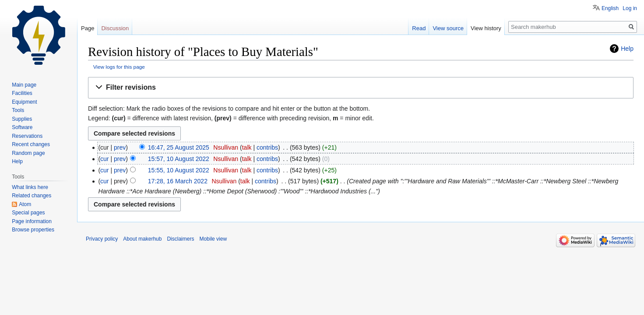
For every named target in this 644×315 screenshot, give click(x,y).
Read (419, 28)
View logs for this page (119, 67)
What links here (30, 187)
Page (88, 28)
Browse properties (33, 230)
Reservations (27, 136)
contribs (267, 147)
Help (627, 49)
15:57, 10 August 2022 (179, 159)
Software (22, 127)
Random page (28, 153)
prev (120, 147)
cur (104, 159)
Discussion (115, 28)
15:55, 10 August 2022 (179, 170)
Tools (18, 110)
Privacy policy (102, 239)
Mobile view (213, 239)
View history (486, 28)
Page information (32, 221)
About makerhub (142, 239)
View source (448, 28)
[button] (361, 88)
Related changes (32, 196)
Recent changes (31, 144)
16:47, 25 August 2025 (179, 147)
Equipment (24, 102)
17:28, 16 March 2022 (178, 181)
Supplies (22, 119)
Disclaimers (180, 239)
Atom (25, 204)
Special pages (28, 213)
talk (247, 147)
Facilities (22, 93)
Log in (630, 8)
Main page (24, 85)
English (610, 8)
